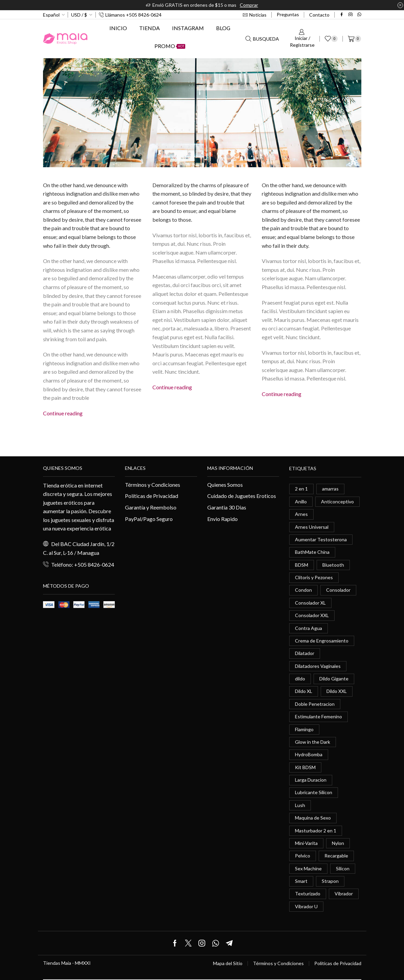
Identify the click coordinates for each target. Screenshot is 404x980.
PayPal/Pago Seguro (149, 519)
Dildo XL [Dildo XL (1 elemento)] (304, 691)
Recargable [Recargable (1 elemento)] (336, 856)
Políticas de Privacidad (152, 496)
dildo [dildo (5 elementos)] (300, 679)
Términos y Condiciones (153, 485)
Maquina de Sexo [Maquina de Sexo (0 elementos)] (313, 818)
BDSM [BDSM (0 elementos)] (302, 565)
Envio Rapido (222, 519)
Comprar (249, 5)
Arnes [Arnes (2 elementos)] (301, 514)
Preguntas (288, 14)
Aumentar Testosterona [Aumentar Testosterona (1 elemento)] (321, 539)
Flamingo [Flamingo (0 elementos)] (304, 729)
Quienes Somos (225, 485)
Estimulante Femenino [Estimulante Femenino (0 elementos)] (318, 717)
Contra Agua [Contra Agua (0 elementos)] (309, 628)
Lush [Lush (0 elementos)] (300, 805)
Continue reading (63, 413)
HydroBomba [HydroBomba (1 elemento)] (309, 755)
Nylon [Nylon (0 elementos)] (338, 843)
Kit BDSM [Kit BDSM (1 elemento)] (305, 767)
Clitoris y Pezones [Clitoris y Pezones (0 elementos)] (314, 577)
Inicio (118, 28)
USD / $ (79, 15)
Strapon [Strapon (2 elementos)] (330, 881)
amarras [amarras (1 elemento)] (330, 489)
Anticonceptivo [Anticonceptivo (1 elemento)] (337, 502)
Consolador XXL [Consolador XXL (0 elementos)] (312, 615)
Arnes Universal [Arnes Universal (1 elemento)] (312, 527)
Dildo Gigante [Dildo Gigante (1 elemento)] (334, 679)
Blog (223, 28)
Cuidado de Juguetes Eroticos (242, 496)
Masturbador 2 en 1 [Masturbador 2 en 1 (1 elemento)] (316, 831)
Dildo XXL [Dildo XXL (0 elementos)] (337, 691)
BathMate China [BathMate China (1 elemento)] (312, 552)
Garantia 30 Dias (227, 507)
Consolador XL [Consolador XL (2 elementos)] (310, 603)
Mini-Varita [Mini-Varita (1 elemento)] (306, 843)
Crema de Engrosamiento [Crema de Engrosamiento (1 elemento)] (322, 641)
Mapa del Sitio (228, 964)
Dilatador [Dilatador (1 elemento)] (305, 654)
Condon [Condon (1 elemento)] (303, 590)
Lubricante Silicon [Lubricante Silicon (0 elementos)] (314, 793)
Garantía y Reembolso (151, 507)
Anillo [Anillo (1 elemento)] (301, 502)
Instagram (188, 28)
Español (51, 15)
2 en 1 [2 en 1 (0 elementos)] (301, 489)
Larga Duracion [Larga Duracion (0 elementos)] (311, 780)
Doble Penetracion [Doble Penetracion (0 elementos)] (315, 704)
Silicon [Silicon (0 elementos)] (343, 868)
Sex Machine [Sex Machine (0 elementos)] (308, 868)
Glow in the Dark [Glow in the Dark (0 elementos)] (313, 742)
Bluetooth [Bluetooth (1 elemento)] (333, 565)
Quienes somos (63, 468)
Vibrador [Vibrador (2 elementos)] (344, 894)
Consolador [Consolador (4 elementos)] (338, 590)
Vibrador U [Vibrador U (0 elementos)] (306, 906)
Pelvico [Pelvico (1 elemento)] (303, 856)
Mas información (230, 468)
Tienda (150, 28)
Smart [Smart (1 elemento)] (301, 881)
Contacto (319, 15)
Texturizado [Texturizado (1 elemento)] (308, 894)
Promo (170, 46)
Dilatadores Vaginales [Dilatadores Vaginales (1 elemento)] (318, 666)
